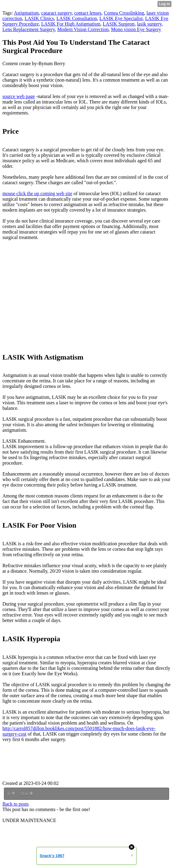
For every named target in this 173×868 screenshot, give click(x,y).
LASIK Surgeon (118, 24)
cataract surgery (56, 13)
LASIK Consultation (77, 18)
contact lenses (88, 13)
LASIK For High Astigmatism (71, 24)
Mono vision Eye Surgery (136, 29)
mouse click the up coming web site (37, 193)
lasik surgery (149, 24)
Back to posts (16, 804)
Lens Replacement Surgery (29, 29)
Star (26, 794)
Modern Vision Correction (83, 29)
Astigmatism (26, 13)
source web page (19, 96)
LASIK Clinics (39, 18)
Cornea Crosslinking (124, 13)
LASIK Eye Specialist (121, 18)
